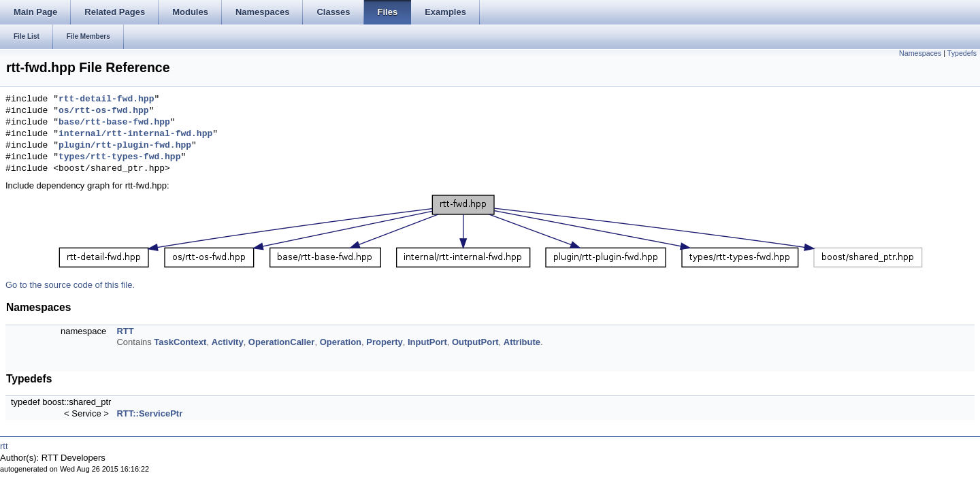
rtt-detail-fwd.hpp (106, 99)
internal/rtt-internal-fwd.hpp (135, 134)
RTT (125, 331)
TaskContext (180, 342)
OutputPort (475, 342)
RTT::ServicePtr (149, 413)
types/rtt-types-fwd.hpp (119, 157)
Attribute (522, 342)
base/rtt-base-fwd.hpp (114, 122)
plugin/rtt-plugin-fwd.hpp (125, 146)
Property (384, 342)
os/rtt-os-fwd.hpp (104, 111)
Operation (341, 342)
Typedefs (962, 53)
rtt (4, 446)
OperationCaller (282, 342)
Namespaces (920, 53)
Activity (228, 342)
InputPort (427, 342)
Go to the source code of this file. (70, 285)
